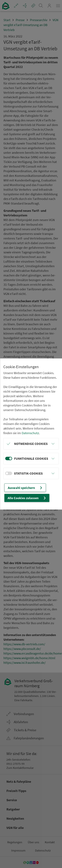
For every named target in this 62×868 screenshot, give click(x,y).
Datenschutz (30, 433)
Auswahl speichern (25, 488)
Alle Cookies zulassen (27, 498)
